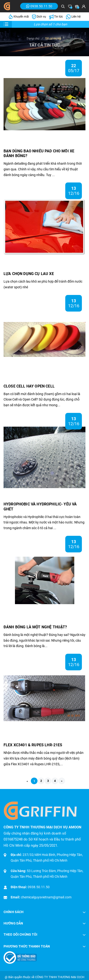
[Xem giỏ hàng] (77, 6)
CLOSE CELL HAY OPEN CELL (29, 386)
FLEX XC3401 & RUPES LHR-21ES (33, 745)
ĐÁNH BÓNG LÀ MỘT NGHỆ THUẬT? (35, 627)
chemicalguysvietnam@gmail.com (46, 897)
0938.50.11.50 (39, 887)
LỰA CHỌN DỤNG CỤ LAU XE (29, 274)
